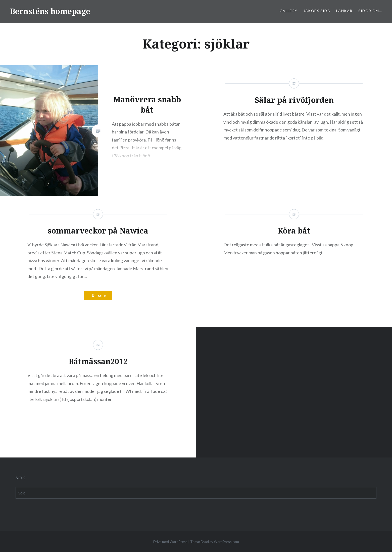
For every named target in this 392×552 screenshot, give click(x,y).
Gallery (289, 11)
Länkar (344, 11)
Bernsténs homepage (50, 11)
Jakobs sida (317, 11)
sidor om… (370, 11)
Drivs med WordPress (170, 542)
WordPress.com (226, 542)
